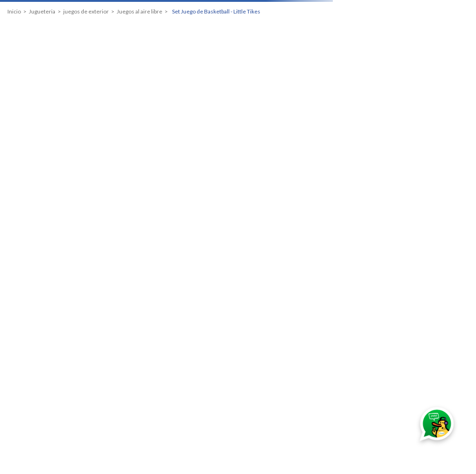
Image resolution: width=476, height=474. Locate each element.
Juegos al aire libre (139, 12)
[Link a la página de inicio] (14, 12)
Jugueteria (42, 12)
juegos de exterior (86, 12)
